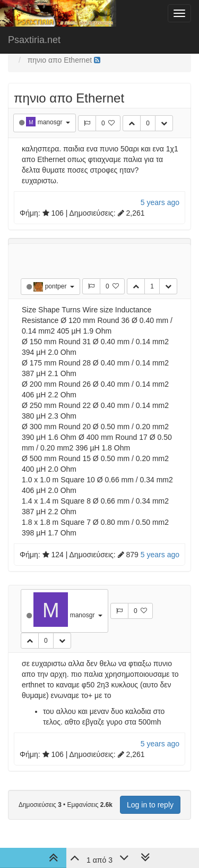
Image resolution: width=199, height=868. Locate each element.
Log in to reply (150, 805)
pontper (57, 286)
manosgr (51, 122)
